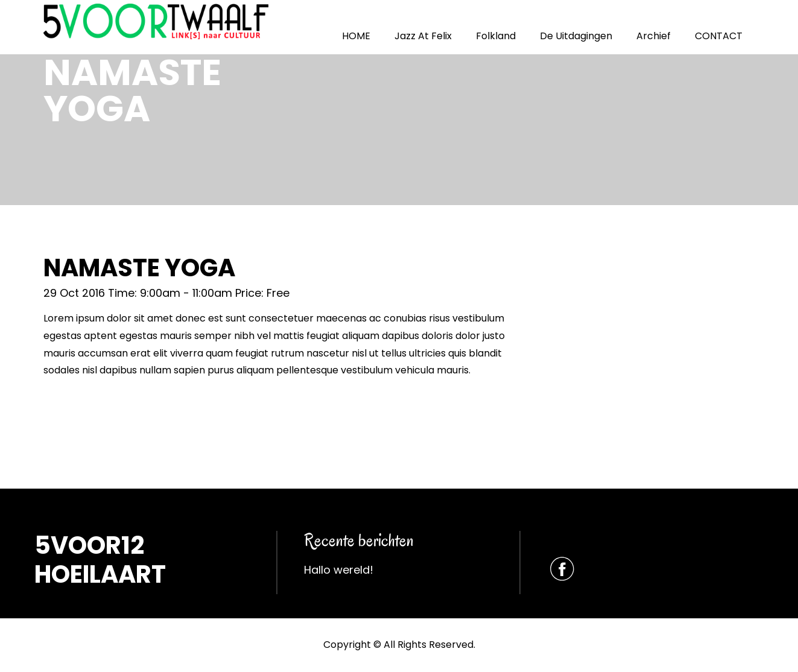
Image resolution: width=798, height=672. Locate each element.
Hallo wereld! (339, 570)
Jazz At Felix (423, 36)
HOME (356, 36)
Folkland (496, 36)
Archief (654, 36)
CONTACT (719, 36)
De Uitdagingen (576, 36)
